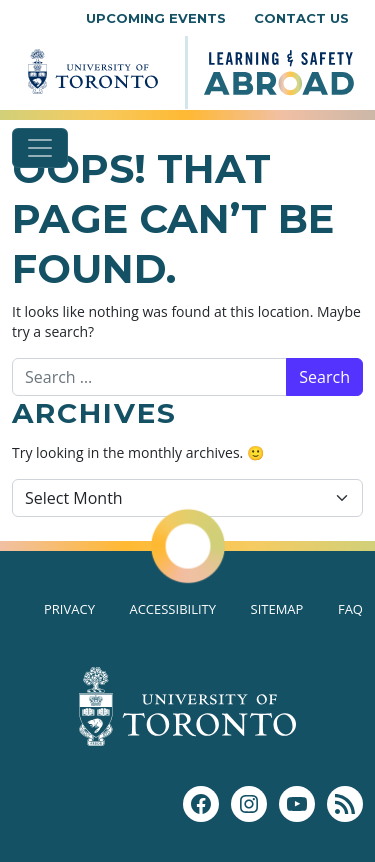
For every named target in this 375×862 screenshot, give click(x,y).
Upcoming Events (156, 18)
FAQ (350, 609)
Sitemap (277, 609)
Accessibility (172, 609)
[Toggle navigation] (40, 148)
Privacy (69, 609)
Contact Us (301, 18)
